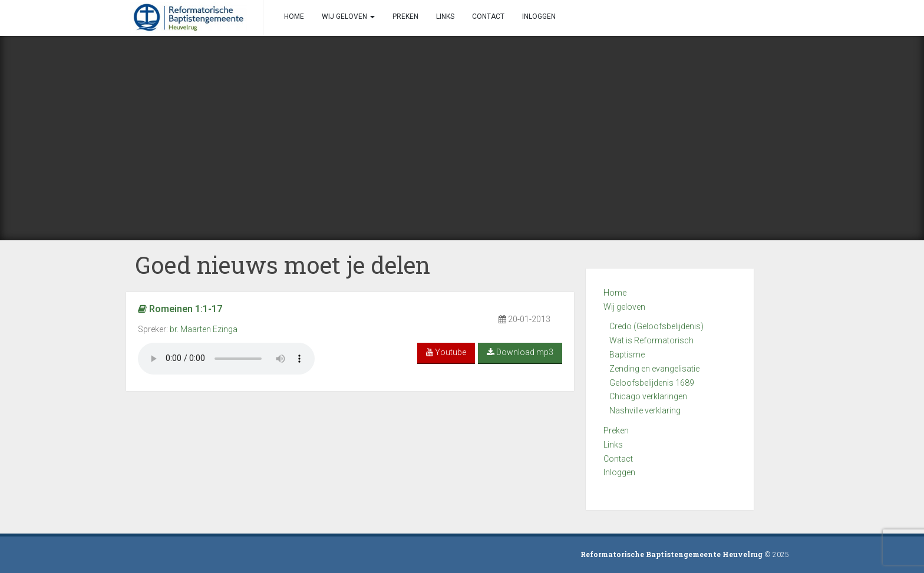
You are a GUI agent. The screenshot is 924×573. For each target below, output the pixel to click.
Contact (618, 459)
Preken (616, 430)
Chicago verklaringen (648, 396)
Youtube (446, 352)
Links (613, 445)
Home (615, 293)
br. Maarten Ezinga (204, 329)
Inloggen (619, 472)
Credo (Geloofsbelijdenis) (656, 326)
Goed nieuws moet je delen (283, 265)
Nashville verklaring (645, 410)
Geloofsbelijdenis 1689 (652, 383)
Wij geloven (624, 307)
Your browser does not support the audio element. (226, 359)
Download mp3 (520, 352)
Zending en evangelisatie (654, 369)
